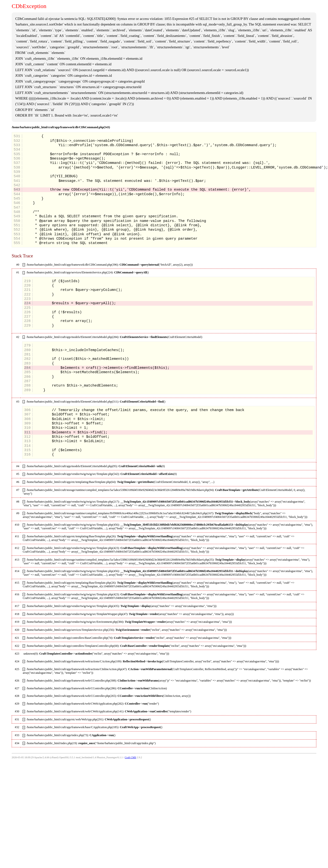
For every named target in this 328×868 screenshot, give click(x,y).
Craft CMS (130, 757)
